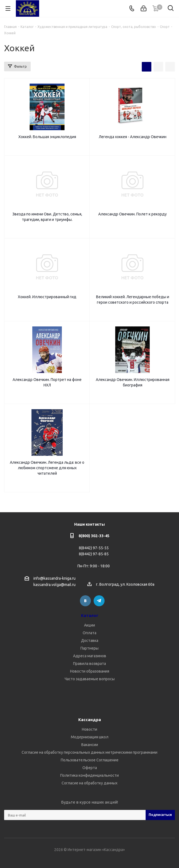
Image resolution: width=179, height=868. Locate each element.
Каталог (90, 615)
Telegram (99, 601)
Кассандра (90, 720)
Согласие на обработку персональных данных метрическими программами (89, 752)
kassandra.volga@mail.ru (54, 585)
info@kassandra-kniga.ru (54, 578)
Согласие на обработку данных (89, 783)
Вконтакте (85, 601)
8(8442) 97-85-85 (94, 554)
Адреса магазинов (90, 656)
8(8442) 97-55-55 (94, 548)
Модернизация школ (90, 737)
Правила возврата (89, 664)
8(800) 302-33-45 (94, 536)
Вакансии (90, 745)
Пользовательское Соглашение (90, 760)
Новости (89, 729)
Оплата (89, 633)
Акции (89, 625)
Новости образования (90, 671)
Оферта (90, 768)
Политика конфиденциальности (89, 775)
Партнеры (89, 648)
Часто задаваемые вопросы (90, 679)
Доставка (90, 641)
